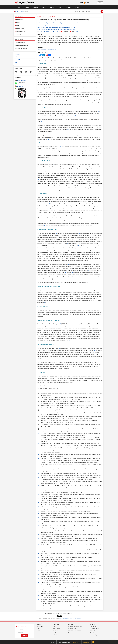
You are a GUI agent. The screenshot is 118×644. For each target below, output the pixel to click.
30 (49, 139)
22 (38, 486)
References (41, 391)
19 (38, 473)
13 (45, 78)
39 (77, 240)
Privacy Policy (94, 635)
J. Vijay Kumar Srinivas (64, 23)
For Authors (55, 631)
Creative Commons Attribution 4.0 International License (70, 618)
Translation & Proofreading (75, 631)
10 (38, 433)
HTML (57, 31)
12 (38, 439)
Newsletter (17, 54)
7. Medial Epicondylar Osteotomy (49, 286)
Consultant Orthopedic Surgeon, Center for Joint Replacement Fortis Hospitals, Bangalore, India (60, 25)
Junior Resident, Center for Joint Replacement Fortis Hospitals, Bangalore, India (56, 27)
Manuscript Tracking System (75, 627)
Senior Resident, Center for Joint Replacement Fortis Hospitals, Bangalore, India (56, 29)
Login (100, 3)
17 (38, 463)
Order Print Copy (19, 57)
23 (38, 490)
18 (38, 469)
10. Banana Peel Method (46, 344)
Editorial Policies (56, 629)
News (52, 7)
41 (38, 566)
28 (38, 511)
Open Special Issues (20, 43)
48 (45, 303)
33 (46, 171)
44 (69, 264)
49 (61, 324)
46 (52, 279)
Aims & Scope (20, 19)
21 (38, 482)
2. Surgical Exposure (45, 108)
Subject (39, 629)
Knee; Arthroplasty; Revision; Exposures (47, 50)
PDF (53, 31)
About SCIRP (57, 624)
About (60, 7)
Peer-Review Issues (57, 633)
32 (54, 165)
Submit (77, 7)
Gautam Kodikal (74, 23)
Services (68, 7)
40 (68, 244)
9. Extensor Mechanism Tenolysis (49, 320)
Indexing (18, 34)
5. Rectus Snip (42, 194)
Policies (93, 624)
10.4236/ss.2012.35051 (45, 31)
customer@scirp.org (22, 81)
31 (61, 147)
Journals (36, 7)
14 (85, 78)
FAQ (16, 63)
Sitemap (39, 633)
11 (38, 437)
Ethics (54, 627)
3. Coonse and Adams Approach (48, 143)
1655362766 (20, 86)
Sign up (52, 642)
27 (38, 507)
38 (91, 310)
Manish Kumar (55, 23)
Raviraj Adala (48, 23)
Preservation (93, 631)
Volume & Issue (72, 635)
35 (74, 184)
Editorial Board (20, 28)
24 (99, 112)
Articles (27, 7)
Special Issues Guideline (21, 49)
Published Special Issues (21, 46)
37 (57, 233)
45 (89, 271)
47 (90, 283)
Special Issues (56, 637)
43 (78, 246)
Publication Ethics (94, 629)
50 (60, 348)
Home (19, 7)
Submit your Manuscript (64, 642)
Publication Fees (20, 31)
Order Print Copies (73, 629)
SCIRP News (76, 642)
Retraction (93, 633)
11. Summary (42, 372)
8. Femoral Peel (43, 306)
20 (38, 477)
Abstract (40, 34)
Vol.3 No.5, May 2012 (52, 16)
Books (44, 7)
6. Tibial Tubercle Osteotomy (47, 229)
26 (38, 503)
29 (68, 129)
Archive (18, 25)
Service (71, 624)
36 (49, 204)
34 (38, 179)
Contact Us (17, 60)
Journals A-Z (40, 627)
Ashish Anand (41, 23)
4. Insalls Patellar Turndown (47, 161)
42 (38, 570)
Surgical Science (41, 16)
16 (38, 458)
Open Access (93, 627)
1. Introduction (42, 64)
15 (38, 454)
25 (75, 116)
